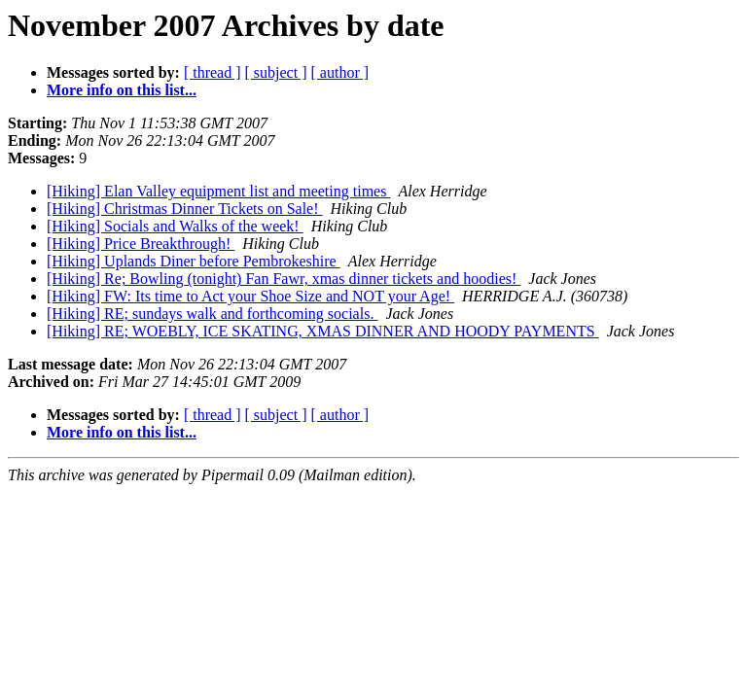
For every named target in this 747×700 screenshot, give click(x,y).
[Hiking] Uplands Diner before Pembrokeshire (194, 261)
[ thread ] (213, 72)
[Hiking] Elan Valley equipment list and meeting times (218, 191)
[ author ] (340, 72)
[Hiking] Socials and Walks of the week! (175, 226)
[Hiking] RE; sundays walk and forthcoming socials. (212, 314)
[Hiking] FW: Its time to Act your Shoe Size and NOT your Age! (250, 296)
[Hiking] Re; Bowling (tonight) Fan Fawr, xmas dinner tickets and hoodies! (284, 279)
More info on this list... (122, 90)
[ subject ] (276, 72)
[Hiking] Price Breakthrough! (141, 244)
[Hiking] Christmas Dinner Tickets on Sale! (185, 209)
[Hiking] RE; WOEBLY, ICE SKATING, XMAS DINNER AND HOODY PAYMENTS (323, 331)
